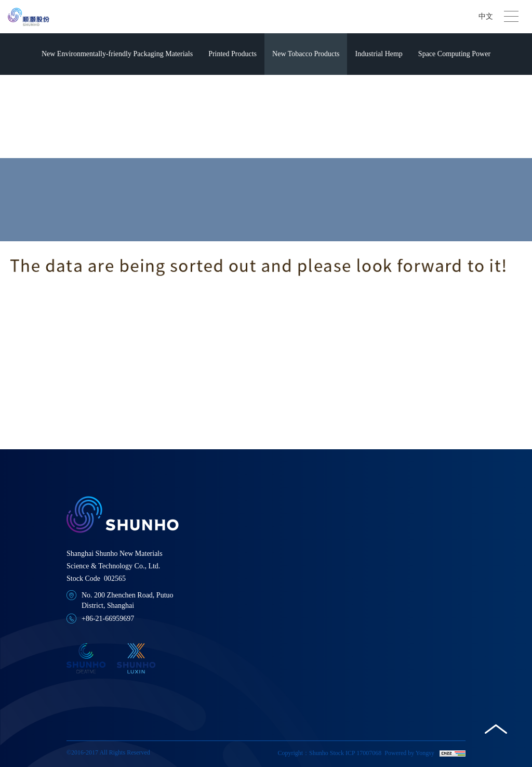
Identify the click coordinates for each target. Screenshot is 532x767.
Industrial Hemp (378, 54)
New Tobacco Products (306, 54)
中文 (486, 16)
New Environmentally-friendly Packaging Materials (117, 54)
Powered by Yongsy (409, 753)
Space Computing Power (454, 54)
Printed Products (232, 54)
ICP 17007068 (363, 753)
